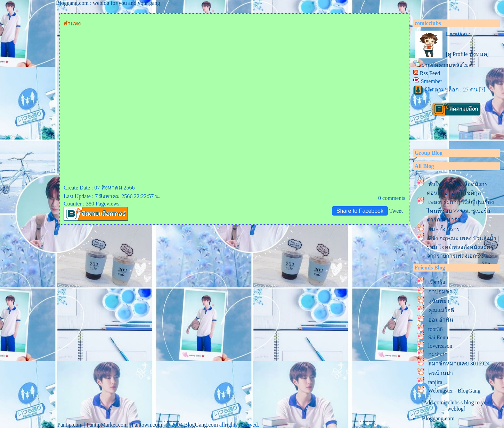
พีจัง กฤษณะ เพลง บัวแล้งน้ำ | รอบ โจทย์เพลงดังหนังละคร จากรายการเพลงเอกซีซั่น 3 (463, 247)
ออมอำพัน (441, 320)
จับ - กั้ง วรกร (444, 229)
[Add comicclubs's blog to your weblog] (456, 406)
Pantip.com (70, 425)
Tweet (396, 211)
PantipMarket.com (107, 425)
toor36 (436, 329)
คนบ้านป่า (441, 373)
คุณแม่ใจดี (441, 310)
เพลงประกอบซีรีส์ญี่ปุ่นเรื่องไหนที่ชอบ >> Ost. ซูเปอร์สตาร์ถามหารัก (460, 211)
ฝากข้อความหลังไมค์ (447, 65)
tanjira (435, 382)
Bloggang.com (438, 418)
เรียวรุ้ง (437, 282)
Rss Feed (430, 73)
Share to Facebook (360, 211)
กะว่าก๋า (438, 354)
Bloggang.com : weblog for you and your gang (108, 3)
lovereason (440, 346)
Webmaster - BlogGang (454, 391)
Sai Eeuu (438, 337)
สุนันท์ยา (439, 301)
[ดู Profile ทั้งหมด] (467, 54)
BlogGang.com (201, 425)
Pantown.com (147, 425)
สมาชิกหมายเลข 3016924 (459, 364)
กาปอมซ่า (440, 292)
